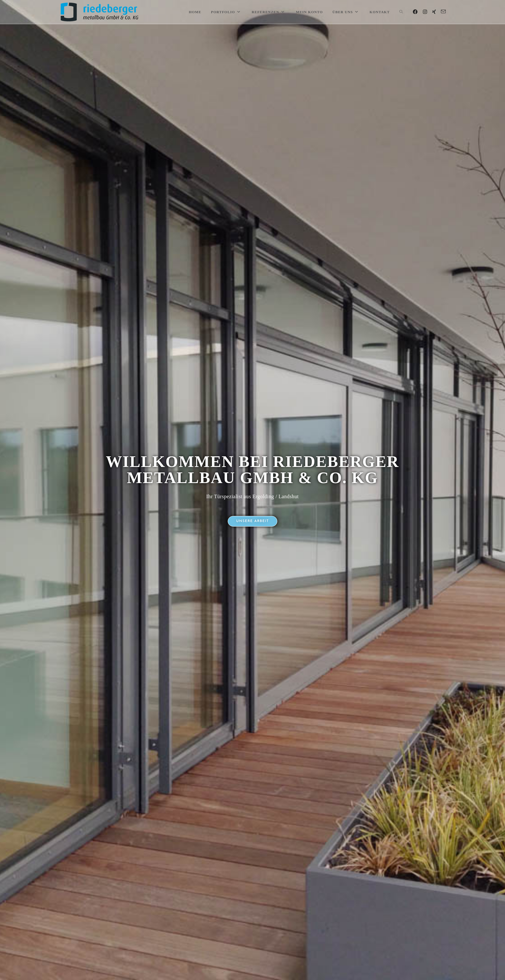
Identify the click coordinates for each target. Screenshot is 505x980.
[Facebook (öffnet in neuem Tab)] (415, 12)
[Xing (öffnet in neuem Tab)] (434, 12)
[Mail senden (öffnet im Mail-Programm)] (443, 12)
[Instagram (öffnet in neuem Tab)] (425, 12)
